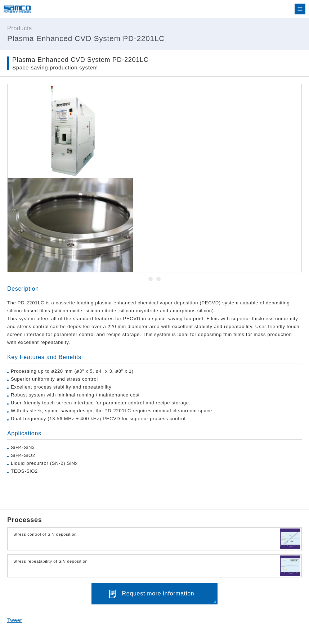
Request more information (158, 593)
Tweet (15, 620)
